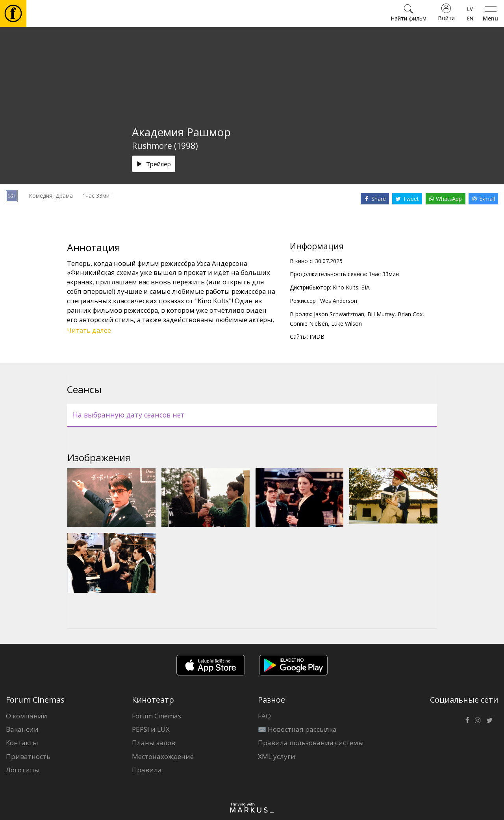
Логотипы (23, 770)
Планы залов (154, 743)
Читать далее (89, 330)
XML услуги (277, 756)
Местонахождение (163, 756)
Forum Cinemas (157, 716)
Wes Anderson (339, 301)
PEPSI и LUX (151, 729)
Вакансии (22, 729)
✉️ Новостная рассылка (297, 729)
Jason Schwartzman (339, 314)
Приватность (28, 756)
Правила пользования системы (311, 743)
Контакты (22, 743)
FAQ (264, 716)
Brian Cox (410, 314)
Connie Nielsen (309, 324)
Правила (147, 770)
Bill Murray (381, 314)
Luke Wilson (346, 324)
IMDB (317, 337)
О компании (27, 716)
